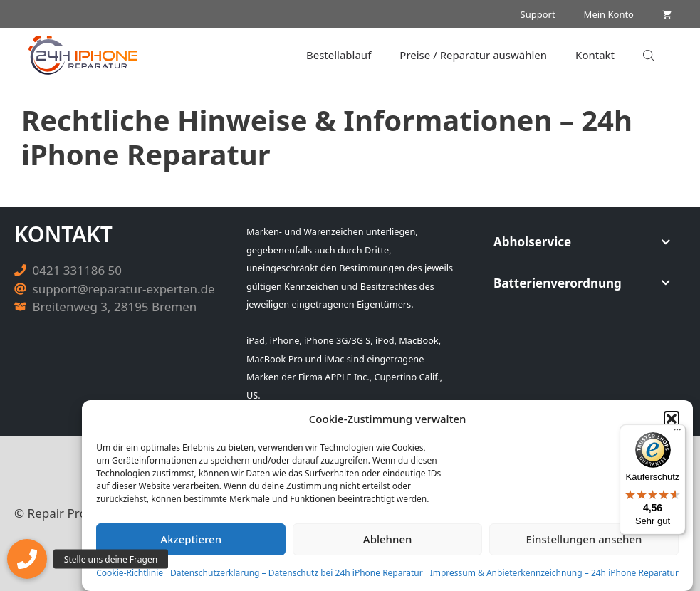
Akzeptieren (191, 539)
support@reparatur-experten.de (124, 289)
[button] (672, 419)
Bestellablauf (339, 55)
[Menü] (677, 433)
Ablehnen (388, 539)
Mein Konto (609, 14)
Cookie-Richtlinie (130, 573)
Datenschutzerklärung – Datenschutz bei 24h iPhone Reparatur (297, 573)
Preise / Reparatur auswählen (473, 55)
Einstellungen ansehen (584, 539)
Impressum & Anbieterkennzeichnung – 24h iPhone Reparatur (554, 573)
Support (538, 14)
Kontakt (595, 55)
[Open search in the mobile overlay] (650, 55)
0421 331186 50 (78, 270)
